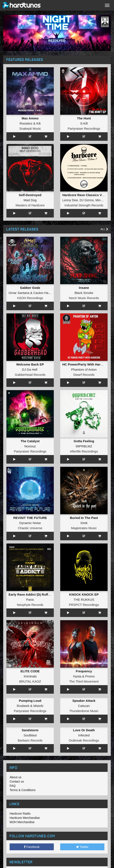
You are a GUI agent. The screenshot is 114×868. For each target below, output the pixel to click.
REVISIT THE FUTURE (30, 518)
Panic (30, 600)
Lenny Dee (70, 200)
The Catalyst (30, 441)
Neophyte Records (30, 605)
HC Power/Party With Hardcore (86, 364)
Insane (84, 288)
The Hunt (84, 118)
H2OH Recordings (30, 298)
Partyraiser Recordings (84, 129)
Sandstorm (30, 730)
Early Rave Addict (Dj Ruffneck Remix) (38, 594)
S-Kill (84, 123)
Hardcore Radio (20, 814)
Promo (90, 676)
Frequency (84, 671)
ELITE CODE (30, 671)
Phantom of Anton (84, 369)
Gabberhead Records (30, 375)
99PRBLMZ (84, 446)
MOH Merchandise (22, 822)
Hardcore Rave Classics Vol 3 (85, 195)
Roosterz (26, 123)
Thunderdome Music (84, 711)
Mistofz (38, 706)
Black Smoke (84, 293)
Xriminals (30, 676)
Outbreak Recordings (84, 740)
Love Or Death (84, 730)
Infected (84, 735)
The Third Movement (84, 681)
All (104, 229)
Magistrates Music (84, 528)
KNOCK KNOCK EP (84, 594)
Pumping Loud (30, 701)
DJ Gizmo (87, 200)
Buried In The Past (84, 518)
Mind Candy (104, 200)
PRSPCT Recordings (84, 605)
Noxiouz (30, 446)
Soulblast (30, 735)
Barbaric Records (30, 740)
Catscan (84, 706)
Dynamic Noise (30, 523)
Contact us (17, 781)
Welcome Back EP (30, 364)
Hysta (77, 676)
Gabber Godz (30, 288)
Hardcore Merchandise (25, 818)
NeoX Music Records (84, 298)
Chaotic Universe (30, 528)
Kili (38, 123)
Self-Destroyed (30, 195)
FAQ (13, 786)
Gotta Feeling (84, 441)
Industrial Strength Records (84, 205)
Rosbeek (23, 706)
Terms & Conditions (23, 790)
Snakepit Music (30, 129)
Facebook (32, 847)
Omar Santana (19, 293)
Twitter (82, 847)
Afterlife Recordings (84, 451)
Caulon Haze (43, 293)
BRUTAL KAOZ (30, 681)
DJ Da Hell (30, 369)
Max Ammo (30, 118)
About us (15, 777)
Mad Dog (30, 200)
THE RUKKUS (84, 600)
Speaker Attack (84, 701)
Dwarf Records (84, 375)
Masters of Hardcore (30, 205)
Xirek (84, 523)
